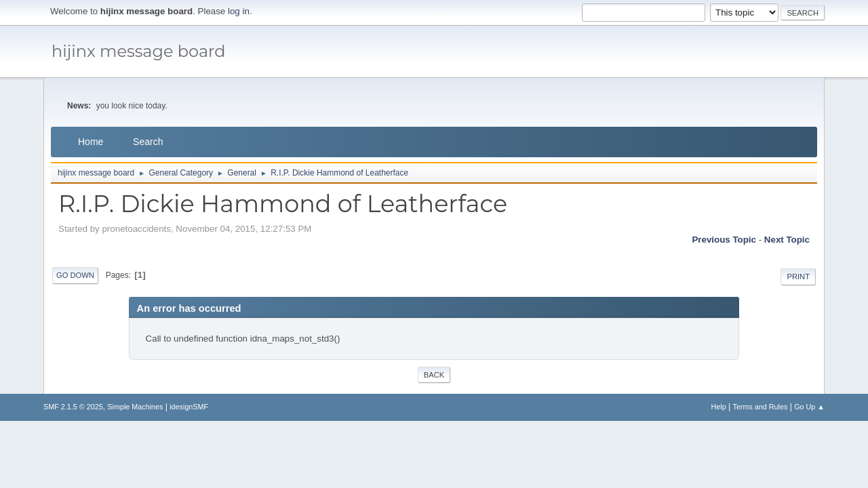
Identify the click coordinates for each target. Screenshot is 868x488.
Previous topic (724, 240)
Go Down (75, 275)
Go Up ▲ (809, 407)
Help (719, 407)
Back (434, 375)
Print (798, 277)
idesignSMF (189, 407)
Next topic (787, 240)
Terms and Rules (761, 407)
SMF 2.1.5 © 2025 (73, 407)
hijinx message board (139, 51)
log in (239, 11)
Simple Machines (135, 407)
